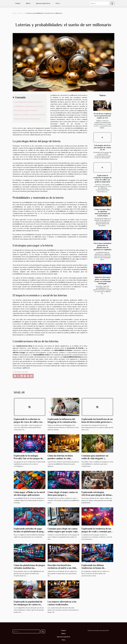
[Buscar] (99, 3)
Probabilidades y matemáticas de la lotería (28, 106)
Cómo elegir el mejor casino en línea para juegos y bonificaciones (63, 495)
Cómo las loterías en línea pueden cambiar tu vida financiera (60, 458)
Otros (58, 3)
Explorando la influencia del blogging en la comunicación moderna (62, 422)
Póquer (18, 3)
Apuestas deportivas (43, 3)
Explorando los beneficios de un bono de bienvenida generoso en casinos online (97, 422)
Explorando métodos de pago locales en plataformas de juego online (29, 531)
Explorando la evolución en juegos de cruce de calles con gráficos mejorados (28, 422)
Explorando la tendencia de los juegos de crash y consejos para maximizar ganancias (97, 531)
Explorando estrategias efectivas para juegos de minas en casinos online (97, 495)
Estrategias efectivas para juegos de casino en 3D (102, 148)
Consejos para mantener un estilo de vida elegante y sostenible (95, 458)
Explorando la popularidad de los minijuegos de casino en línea (28, 604)
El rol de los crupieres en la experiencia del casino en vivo (102, 116)
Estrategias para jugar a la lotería (25, 110)
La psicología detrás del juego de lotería (28, 102)
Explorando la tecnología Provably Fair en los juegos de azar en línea (28, 458)
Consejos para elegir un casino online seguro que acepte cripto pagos (63, 531)
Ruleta (28, 3)
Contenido (20, 98)
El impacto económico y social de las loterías (29, 115)
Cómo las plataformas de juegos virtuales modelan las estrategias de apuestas (29, 568)
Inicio (15, 13)
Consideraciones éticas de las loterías (27, 119)
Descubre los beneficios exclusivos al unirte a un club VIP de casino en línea (62, 568)
